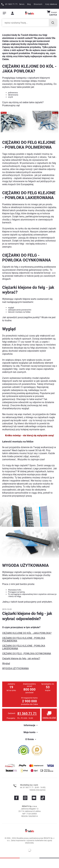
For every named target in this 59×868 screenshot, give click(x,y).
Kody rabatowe (51, 4)
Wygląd (6, 663)
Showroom (38, 4)
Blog (29, 4)
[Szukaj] (53, 23)
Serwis (22, 4)
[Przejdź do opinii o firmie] (24, 750)
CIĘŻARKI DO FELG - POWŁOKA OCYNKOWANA (27, 654)
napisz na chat (49, 718)
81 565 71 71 (27, 713)
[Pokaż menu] (4, 13)
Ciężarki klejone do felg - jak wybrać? (21, 658)
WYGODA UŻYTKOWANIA (15, 668)
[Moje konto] (12, 13)
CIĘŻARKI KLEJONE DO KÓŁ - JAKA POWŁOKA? (27, 633)
